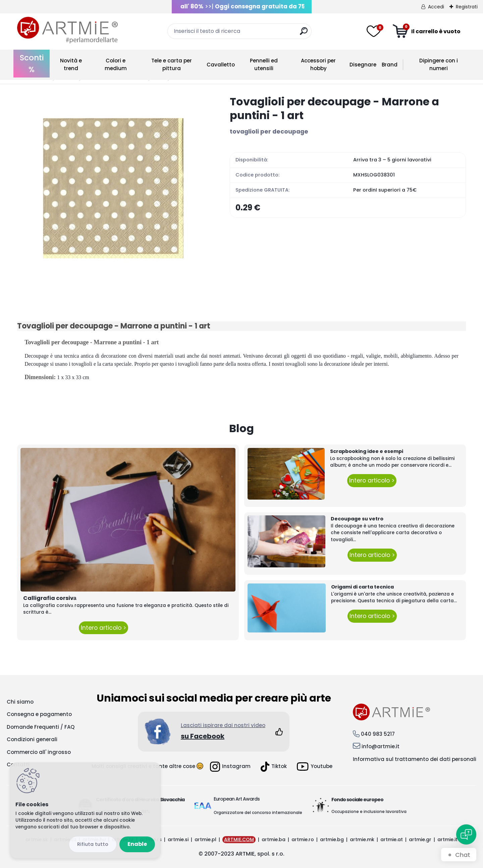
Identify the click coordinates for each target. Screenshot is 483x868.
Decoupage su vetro (357, 519)
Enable (137, 844)
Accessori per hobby (318, 64)
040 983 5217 (378, 734)
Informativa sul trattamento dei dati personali (415, 759)
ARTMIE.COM (239, 839)
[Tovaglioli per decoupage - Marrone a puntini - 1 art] (113, 190)
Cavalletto (221, 65)
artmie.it (447, 839)
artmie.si (178, 839)
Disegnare (363, 65)
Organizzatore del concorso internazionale (258, 812)
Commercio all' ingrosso (39, 752)
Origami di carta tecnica (362, 587)
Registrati (467, 7)
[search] (304, 34)
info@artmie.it (381, 746)
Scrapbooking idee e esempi (367, 451)
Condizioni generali (32, 739)
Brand (390, 65)
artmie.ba (274, 839)
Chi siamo (20, 702)
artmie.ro (303, 839)
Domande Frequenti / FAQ (41, 727)
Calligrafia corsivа (50, 598)
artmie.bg (332, 839)
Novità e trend (71, 64)
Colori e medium (116, 64)
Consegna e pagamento (39, 714)
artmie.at (392, 839)
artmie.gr (420, 839)
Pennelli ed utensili (264, 64)
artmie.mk (362, 839)
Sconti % (32, 64)
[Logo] (67, 30)
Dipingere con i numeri (439, 64)
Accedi (436, 7)
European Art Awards (237, 799)
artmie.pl (205, 839)
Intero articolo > (103, 628)
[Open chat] (466, 834)
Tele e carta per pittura (172, 64)
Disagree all (93, 844)
